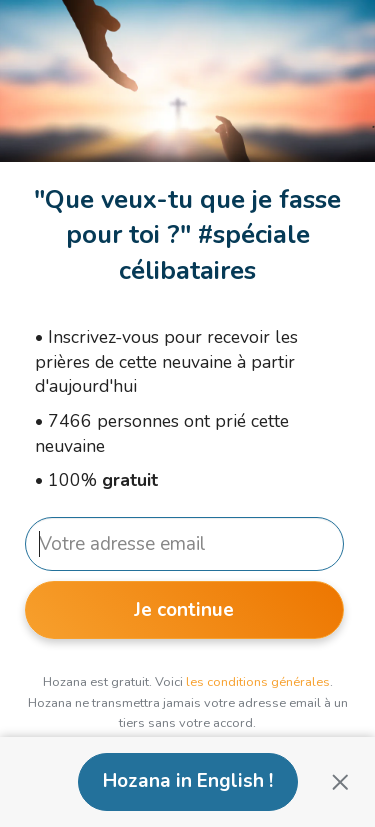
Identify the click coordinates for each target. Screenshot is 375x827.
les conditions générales (258, 682)
